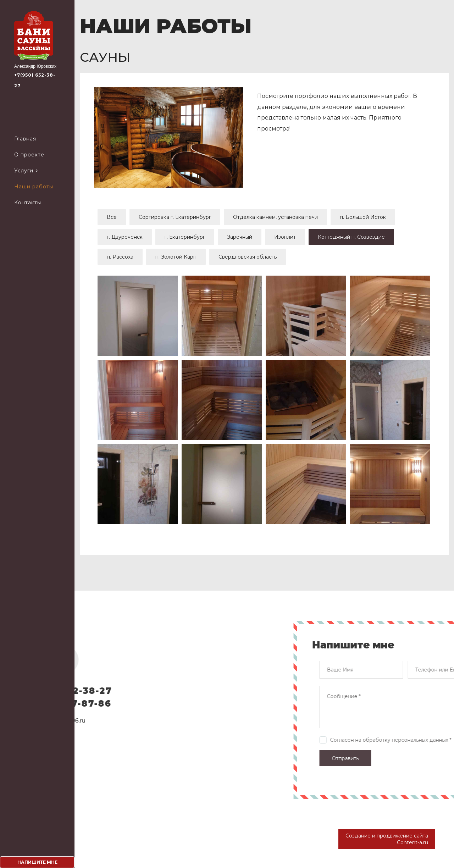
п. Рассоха (120, 257)
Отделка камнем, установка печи (275, 217)
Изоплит (285, 237)
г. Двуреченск (125, 237)
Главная (25, 139)
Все (112, 217)
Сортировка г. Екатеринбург (175, 217)
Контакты (28, 203)
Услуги (24, 171)
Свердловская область (248, 257)
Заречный (240, 237)
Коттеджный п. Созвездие (351, 237)
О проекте (29, 155)
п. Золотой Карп (176, 257)
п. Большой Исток (363, 217)
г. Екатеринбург (185, 237)
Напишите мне (37, 862)
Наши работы (34, 187)
